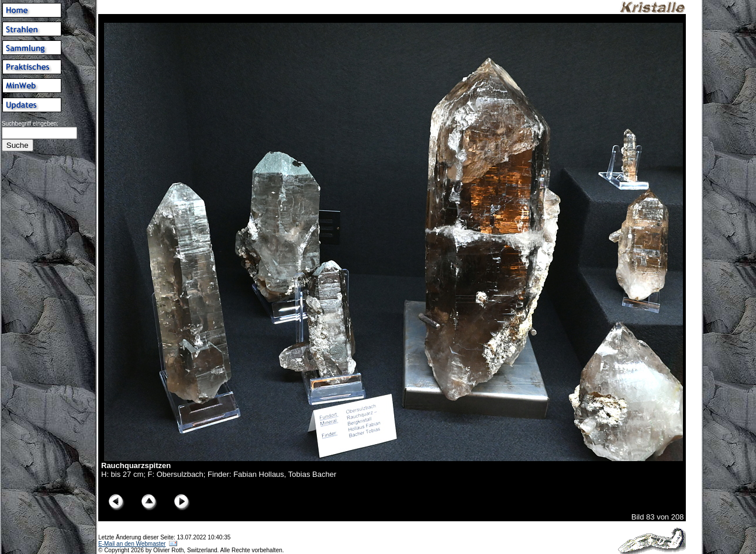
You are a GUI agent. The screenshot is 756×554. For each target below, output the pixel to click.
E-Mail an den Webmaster (132, 544)
